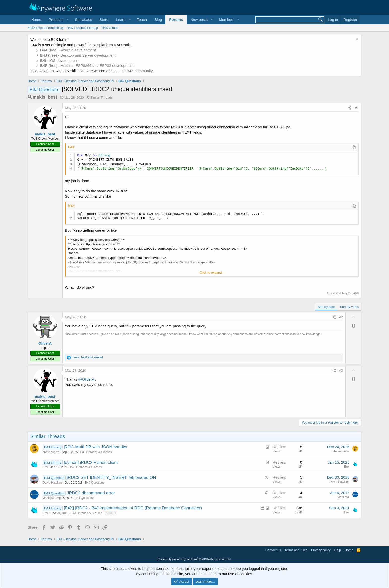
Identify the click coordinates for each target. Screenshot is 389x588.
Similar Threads (101, 98)
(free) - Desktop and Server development (78, 55)
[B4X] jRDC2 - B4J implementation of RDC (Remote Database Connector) (133, 508)
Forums (176, 19)
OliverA (45, 343)
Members (227, 19)
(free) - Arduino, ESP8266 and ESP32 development (87, 66)
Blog (158, 19)
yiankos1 (49, 498)
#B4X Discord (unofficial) (45, 28)
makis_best (45, 97)
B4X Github (110, 28)
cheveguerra (51, 452)
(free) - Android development (68, 50)
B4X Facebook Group (82, 28)
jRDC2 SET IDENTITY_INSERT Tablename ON (112, 478)
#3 (341, 371)
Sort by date (326, 307)
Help (338, 550)
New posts (199, 19)
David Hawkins (52, 483)
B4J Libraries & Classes (96, 452)
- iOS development (59, 60)
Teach (142, 19)
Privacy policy (321, 550)
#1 (357, 108)
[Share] (350, 108)
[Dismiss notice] (357, 40)
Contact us (273, 550)
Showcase (83, 19)
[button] (58, 19)
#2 (341, 317)
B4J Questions (95, 483)
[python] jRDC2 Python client (91, 462)
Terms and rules (296, 550)
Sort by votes (349, 307)
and (87, 357)
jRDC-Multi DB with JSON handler (96, 447)
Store (104, 19)
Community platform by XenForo (194, 559)
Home (36, 19)
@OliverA (86, 379)
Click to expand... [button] (212, 272)
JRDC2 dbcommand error (91, 493)
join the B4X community (133, 71)
